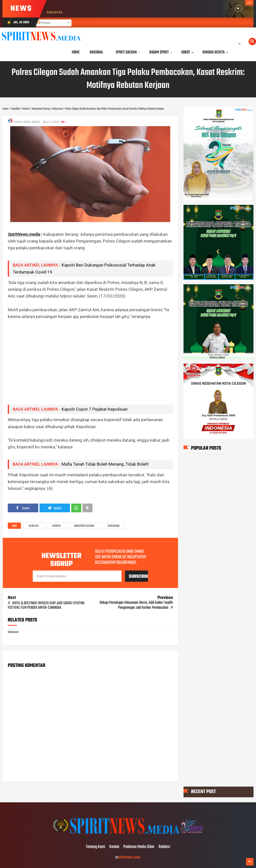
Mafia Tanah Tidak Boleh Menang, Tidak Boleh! (105, 464)
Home (76, 52)
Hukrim (56, 526)
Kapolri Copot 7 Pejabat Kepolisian (94, 409)
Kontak (114, 847)
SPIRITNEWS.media (129, 858)
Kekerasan (114, 526)
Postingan (44, 23)
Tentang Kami (95, 847)
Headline (34, 526)
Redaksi (164, 847)
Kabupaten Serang (84, 526)
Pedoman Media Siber (139, 847)
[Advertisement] (90, 366)
